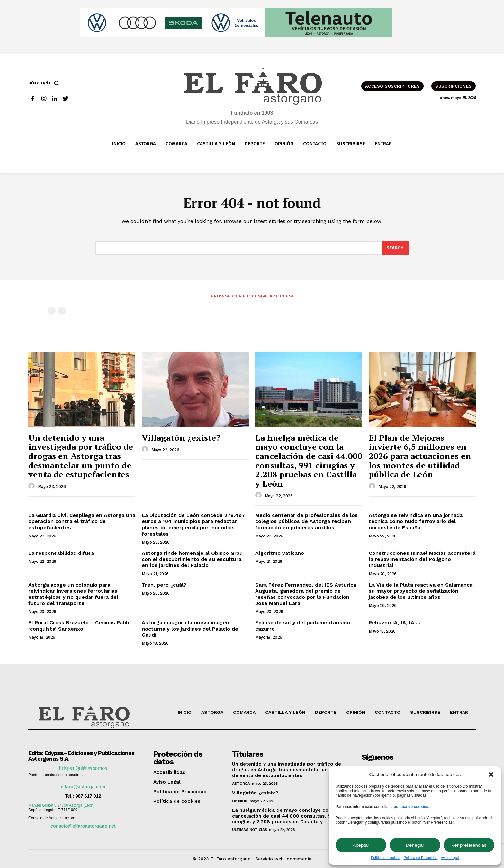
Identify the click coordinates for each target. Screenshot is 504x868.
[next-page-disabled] (62, 311)
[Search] (395, 248)
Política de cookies (386, 858)
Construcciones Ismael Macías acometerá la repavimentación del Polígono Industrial (422, 559)
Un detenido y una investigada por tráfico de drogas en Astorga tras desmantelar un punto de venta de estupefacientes (81, 456)
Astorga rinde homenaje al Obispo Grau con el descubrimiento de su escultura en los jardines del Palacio (192, 559)
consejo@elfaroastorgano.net (83, 826)
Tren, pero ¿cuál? (164, 585)
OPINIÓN (240, 801)
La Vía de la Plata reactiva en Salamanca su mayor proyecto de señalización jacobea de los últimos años (421, 591)
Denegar (415, 845)
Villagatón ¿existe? (181, 438)
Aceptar (361, 845)
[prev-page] (52, 311)
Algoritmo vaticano (280, 553)
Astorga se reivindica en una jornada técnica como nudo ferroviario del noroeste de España (416, 521)
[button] (491, 775)
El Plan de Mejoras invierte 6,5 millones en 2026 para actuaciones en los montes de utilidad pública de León (420, 456)
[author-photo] (32, 486)
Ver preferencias (469, 845)
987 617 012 (88, 796)
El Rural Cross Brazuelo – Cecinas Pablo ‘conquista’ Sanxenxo (80, 625)
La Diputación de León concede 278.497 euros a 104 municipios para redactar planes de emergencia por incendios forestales (193, 524)
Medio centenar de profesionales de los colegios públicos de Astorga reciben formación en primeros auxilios (306, 521)
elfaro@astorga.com (83, 787)
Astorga (241, 784)
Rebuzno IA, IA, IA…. (394, 622)
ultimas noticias (250, 830)
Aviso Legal (450, 858)
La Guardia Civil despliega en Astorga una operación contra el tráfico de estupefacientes (82, 521)
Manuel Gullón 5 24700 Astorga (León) (61, 805)
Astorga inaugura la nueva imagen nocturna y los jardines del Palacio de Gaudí (190, 629)
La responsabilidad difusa (61, 553)
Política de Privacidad (421, 858)
